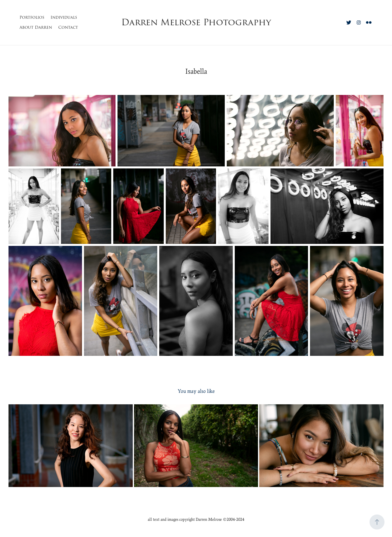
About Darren (36, 27)
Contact (68, 27)
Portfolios (32, 17)
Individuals (64, 17)
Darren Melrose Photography (196, 22)
